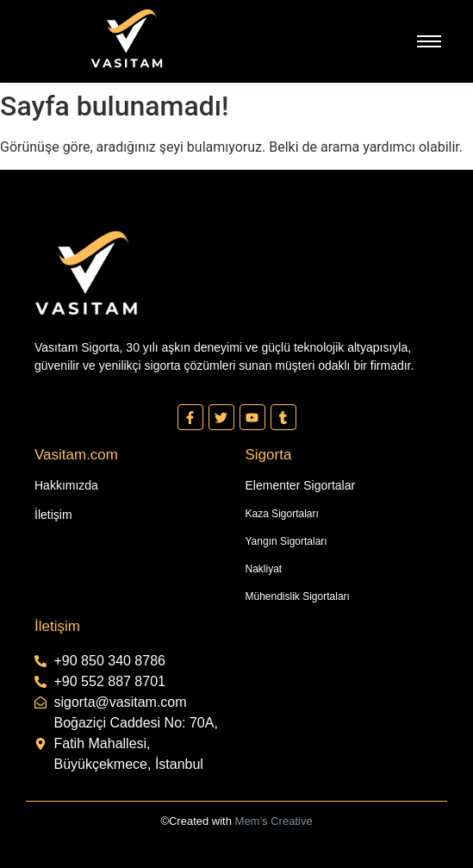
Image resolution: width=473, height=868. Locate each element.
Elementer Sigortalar (301, 485)
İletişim (53, 515)
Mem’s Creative (274, 821)
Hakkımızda (66, 485)
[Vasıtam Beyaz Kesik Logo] (127, 38)
